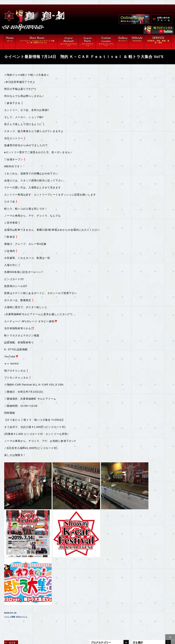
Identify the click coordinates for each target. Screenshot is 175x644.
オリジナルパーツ (62, 605)
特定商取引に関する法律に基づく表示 (41, 634)
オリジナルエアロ (32, 605)
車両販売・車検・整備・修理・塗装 (41, 616)
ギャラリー (28, 622)
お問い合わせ (60, 628)
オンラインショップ (63, 622)
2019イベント (26, 541)
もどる (14, 567)
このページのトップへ (170, 641)
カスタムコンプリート (34, 611)
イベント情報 (11, 541)
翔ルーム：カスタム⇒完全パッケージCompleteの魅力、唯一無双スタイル (51, 598)
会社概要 (27, 628)
